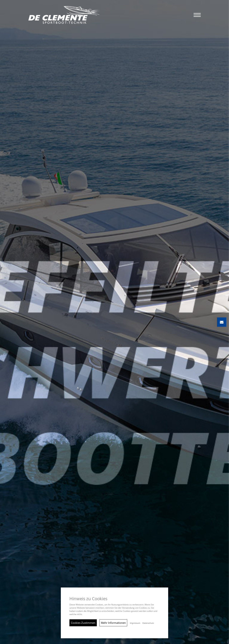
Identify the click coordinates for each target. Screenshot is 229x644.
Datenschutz (148, 623)
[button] (197, 15)
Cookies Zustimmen (83, 623)
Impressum (135, 623)
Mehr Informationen (113, 623)
